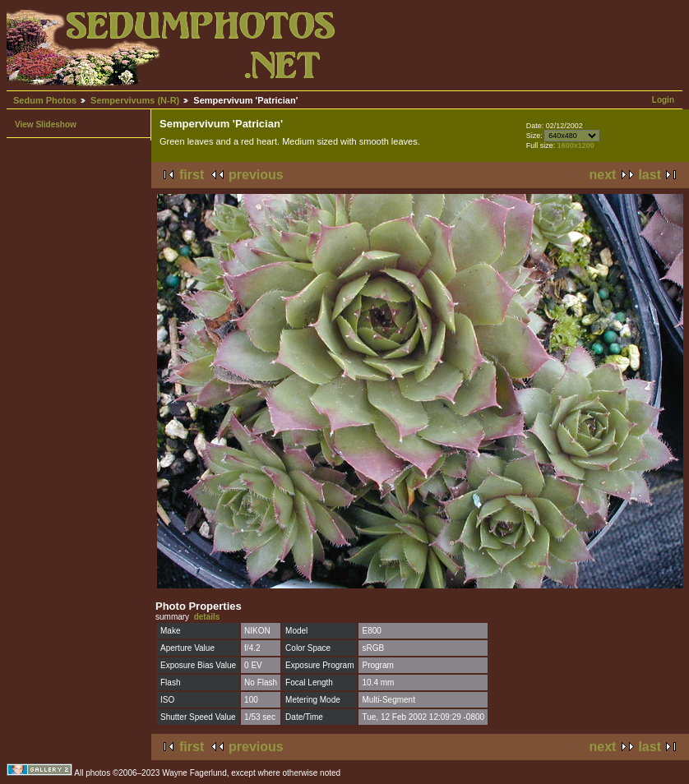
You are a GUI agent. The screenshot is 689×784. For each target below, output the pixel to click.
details (207, 617)
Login (663, 100)
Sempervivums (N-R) (135, 100)
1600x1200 (576, 145)
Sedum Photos (45, 100)
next (603, 175)
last (650, 175)
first (192, 175)
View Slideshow (46, 125)
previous (256, 175)
